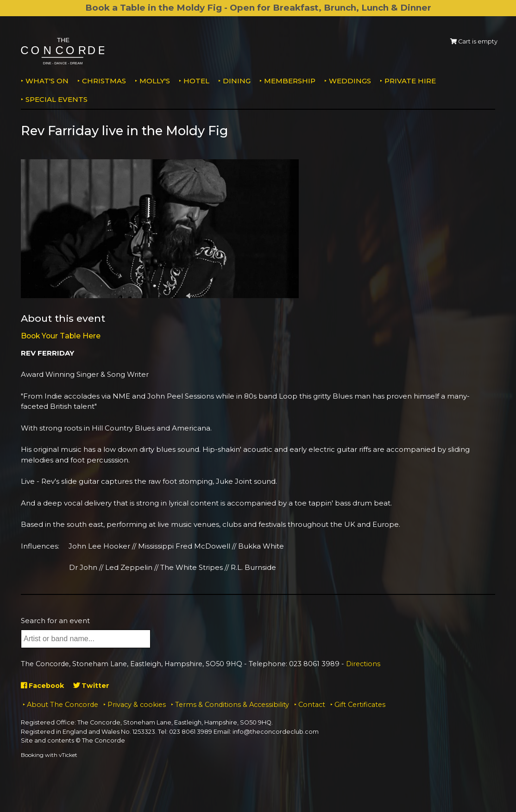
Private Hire (410, 81)
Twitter (94, 685)
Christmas (104, 81)
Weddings (350, 81)
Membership (290, 81)
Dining (237, 81)
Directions (363, 664)
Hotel (196, 81)
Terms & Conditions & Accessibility (232, 705)
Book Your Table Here (63, 336)
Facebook (44, 685)
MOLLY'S (155, 81)
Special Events (57, 99)
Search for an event (55, 621)
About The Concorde (63, 705)
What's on (47, 81)
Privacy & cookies (137, 705)
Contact (312, 705)
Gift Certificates (360, 705)
